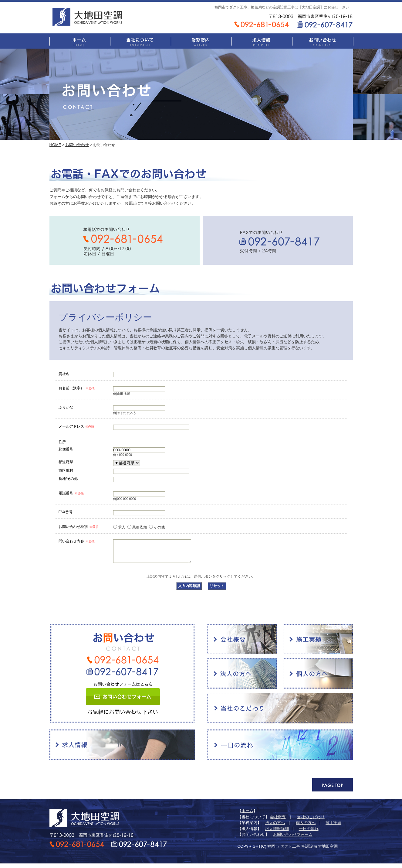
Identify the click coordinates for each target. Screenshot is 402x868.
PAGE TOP (333, 789)
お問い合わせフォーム (123, 701)
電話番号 (71, 493)
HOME (55, 145)
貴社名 (64, 374)
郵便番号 (66, 449)
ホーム (80, 41)
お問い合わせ (323, 41)
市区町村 (66, 470)
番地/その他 (68, 478)
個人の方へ (318, 678)
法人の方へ (242, 678)
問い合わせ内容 (77, 541)
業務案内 (201, 41)
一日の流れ (280, 749)
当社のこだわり (280, 713)
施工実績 (318, 644)
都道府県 (66, 462)
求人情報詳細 (277, 833)
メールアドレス (76, 426)
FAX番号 (66, 512)
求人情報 (262, 41)
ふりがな (66, 407)
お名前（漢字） (77, 388)
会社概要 (242, 644)
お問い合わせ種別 (78, 527)
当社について (140, 41)
